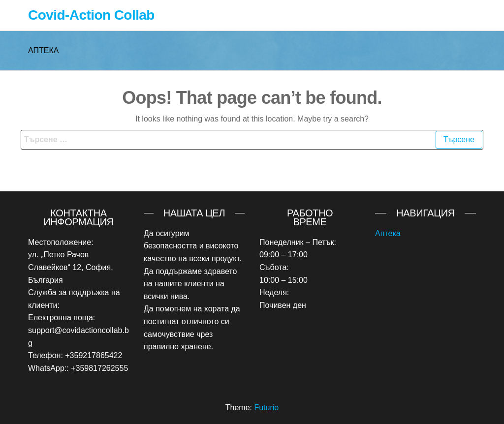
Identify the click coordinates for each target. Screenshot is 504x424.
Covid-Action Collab (91, 15)
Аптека (388, 233)
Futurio (266, 408)
